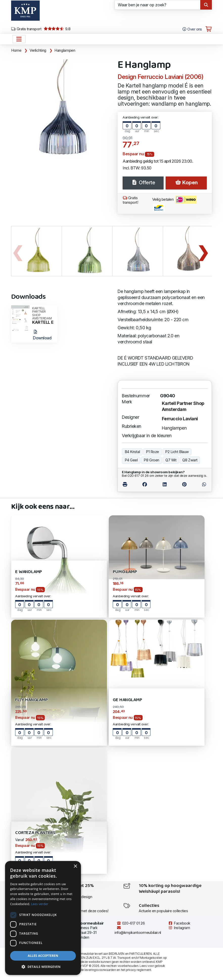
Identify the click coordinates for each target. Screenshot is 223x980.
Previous (17, 251)
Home (16, 50)
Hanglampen (65, 50)
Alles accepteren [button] (43, 956)
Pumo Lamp (125, 572)
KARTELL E (43, 316)
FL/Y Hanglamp (31, 700)
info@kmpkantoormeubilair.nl (138, 930)
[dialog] (43, 918)
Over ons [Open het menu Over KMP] (192, 29)
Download (42, 335)
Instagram (179, 928)
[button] (43, 967)
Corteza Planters (35, 833)
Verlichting (38, 50)
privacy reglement (138, 970)
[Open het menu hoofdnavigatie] (19, 39)
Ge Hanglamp (127, 700)
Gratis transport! (130, 200)
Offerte (143, 183)
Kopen (186, 183)
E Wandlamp (29, 572)
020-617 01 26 (131, 923)
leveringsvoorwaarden (100, 970)
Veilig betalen (174, 204)
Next (203, 251)
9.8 (57, 29)
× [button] (75, 866)
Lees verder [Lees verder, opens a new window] (40, 904)
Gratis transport (26, 29)
